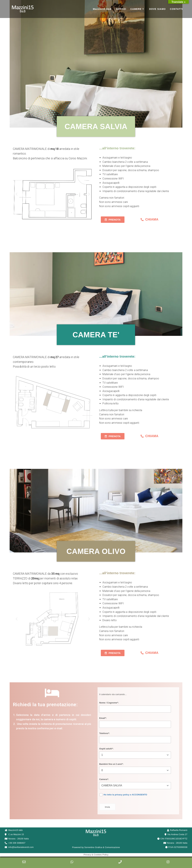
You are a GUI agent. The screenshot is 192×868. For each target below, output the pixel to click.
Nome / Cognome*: (109, 703)
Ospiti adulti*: (106, 749)
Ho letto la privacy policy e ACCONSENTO (125, 795)
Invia (107, 807)
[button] (17, 194)
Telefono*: (104, 733)
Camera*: (104, 779)
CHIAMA (152, 219)
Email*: (103, 718)
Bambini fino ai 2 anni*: (111, 764)
